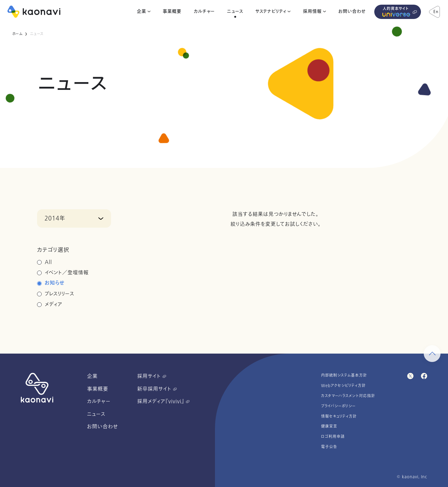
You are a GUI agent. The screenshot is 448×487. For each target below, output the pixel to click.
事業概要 (172, 12)
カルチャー (204, 12)
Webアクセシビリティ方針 (343, 386)
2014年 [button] (55, 218)
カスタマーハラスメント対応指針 (348, 396)
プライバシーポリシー (338, 406)
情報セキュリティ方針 (339, 416)
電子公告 (329, 447)
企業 (142, 12)
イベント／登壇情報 (67, 273)
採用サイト (152, 376)
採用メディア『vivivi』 (163, 401)
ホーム (17, 34)
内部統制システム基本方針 (344, 375)
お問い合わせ (352, 12)
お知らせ (55, 283)
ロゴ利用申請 (333, 437)
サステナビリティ (271, 12)
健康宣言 (329, 426)
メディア (54, 304)
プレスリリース (60, 294)
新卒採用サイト (157, 389)
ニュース (235, 12)
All (48, 262)
